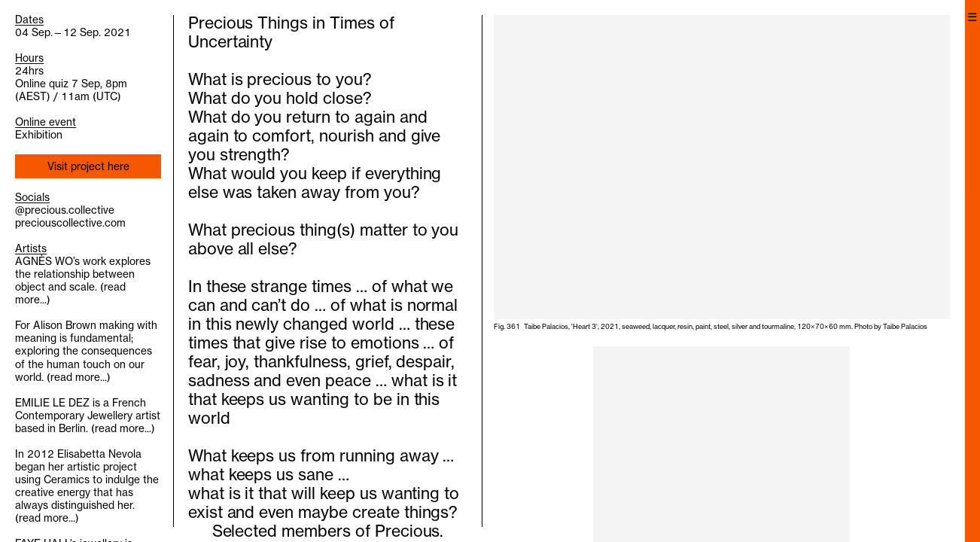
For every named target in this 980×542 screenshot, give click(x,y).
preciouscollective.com (70, 223)
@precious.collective (65, 210)
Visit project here (88, 166)
